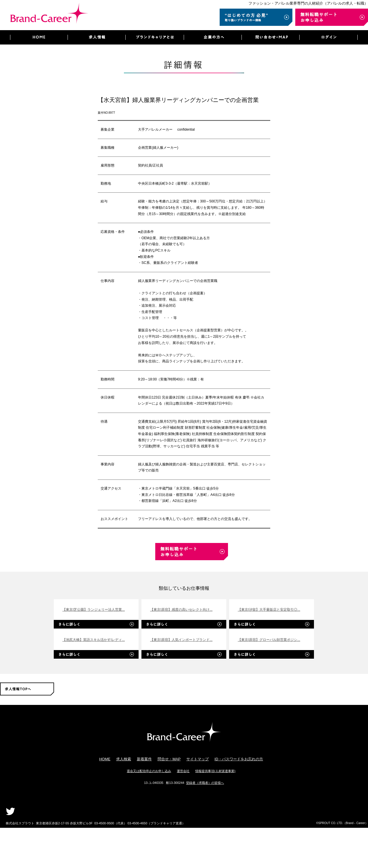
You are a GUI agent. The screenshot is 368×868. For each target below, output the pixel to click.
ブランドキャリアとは (155, 37)
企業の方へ (213, 37)
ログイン (328, 37)
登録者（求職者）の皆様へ (205, 783)
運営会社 (183, 771)
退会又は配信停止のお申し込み (149, 771)
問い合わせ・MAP (270, 37)
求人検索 (124, 759)
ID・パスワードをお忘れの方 (239, 759)
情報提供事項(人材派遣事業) (215, 771)
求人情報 (96, 37)
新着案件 (144, 759)
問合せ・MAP (169, 759)
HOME (39, 37)
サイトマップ (198, 759)
